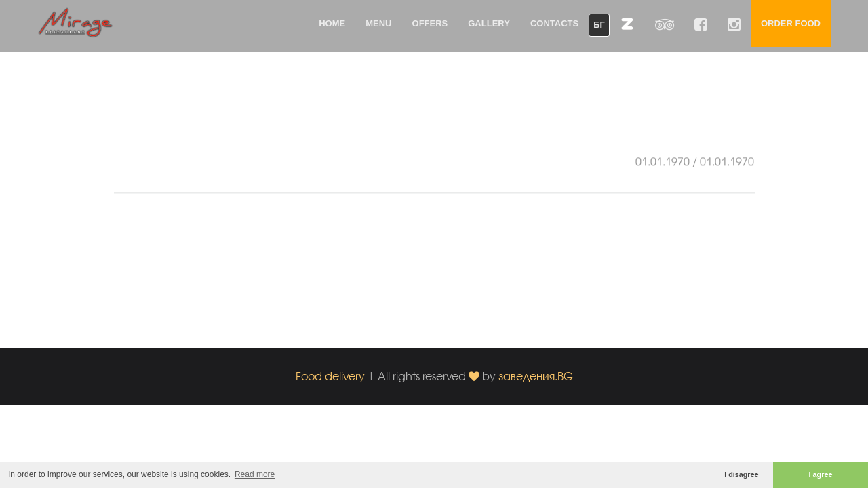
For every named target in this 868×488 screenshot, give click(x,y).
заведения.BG (536, 376)
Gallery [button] (489, 23)
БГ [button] (599, 25)
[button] (627, 24)
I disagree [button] (741, 474)
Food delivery (330, 376)
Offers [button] (430, 23)
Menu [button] (378, 23)
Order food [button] (791, 23)
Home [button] (332, 23)
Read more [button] (255, 474)
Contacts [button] (554, 23)
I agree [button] (821, 474)
